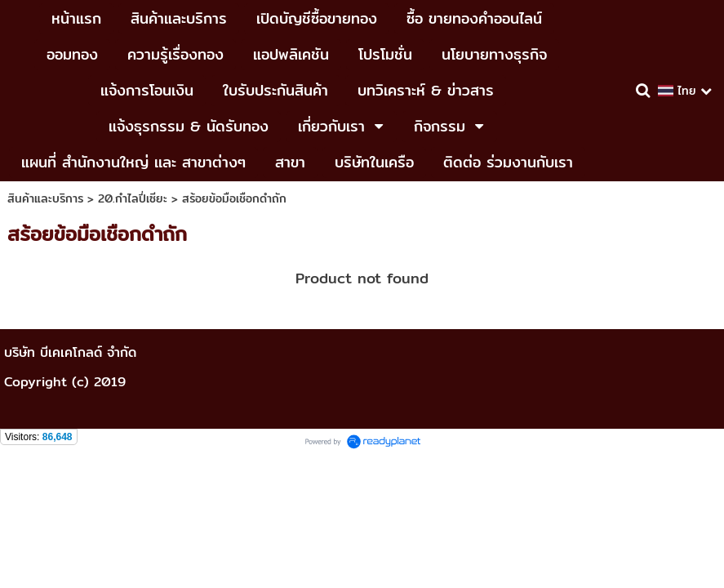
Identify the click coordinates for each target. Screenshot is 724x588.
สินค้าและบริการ (45, 198)
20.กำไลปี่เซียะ (133, 198)
